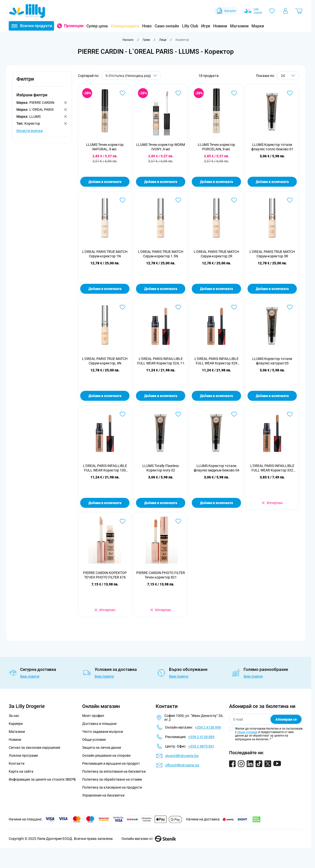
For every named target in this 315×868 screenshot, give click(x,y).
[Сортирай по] (131, 76)
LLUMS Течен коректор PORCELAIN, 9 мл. (216, 147)
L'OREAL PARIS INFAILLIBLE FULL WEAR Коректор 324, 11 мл (161, 361)
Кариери (16, 724)
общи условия (247, 732)
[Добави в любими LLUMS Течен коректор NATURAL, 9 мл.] (123, 93)
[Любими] (272, 11)
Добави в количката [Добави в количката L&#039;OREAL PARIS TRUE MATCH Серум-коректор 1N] (105, 289)
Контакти (17, 763)
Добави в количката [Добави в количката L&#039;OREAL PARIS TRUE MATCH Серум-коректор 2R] (216, 289)
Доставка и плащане (99, 724)
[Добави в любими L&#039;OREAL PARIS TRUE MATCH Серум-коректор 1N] (123, 200)
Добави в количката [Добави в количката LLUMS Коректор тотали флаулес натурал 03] (272, 396)
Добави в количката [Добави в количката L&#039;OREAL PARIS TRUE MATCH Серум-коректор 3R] (272, 289)
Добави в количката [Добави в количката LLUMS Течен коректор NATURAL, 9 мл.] (105, 182)
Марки (258, 26)
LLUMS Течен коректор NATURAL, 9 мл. (105, 147)
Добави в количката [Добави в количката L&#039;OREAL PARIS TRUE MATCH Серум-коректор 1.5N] (161, 289)
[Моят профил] (285, 11)
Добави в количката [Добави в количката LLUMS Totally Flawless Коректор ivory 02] (161, 503)
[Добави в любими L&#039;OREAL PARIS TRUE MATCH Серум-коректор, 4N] (123, 307)
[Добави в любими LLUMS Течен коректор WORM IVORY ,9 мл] (178, 93)
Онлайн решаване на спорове (106, 755)
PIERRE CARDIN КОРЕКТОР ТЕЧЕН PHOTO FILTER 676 (105, 575)
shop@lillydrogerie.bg (182, 756)
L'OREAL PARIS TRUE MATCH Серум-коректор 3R (272, 254)
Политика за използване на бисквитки (114, 771)
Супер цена (97, 26)
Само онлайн (167, 26)
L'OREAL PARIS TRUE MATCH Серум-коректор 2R (216, 254)
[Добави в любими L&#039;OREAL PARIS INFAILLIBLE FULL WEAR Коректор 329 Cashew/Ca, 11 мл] (234, 307)
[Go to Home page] (27, 11)
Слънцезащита (125, 26)
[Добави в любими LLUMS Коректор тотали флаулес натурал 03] (290, 307)
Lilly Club (190, 26)
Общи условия (94, 740)
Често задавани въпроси (103, 732)
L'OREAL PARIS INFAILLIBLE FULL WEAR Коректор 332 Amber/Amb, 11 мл (272, 468)
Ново (147, 26)
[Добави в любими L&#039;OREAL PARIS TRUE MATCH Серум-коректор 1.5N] (178, 200)
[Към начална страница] (128, 40)
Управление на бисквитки (103, 795)
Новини (220, 26)
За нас (14, 716)
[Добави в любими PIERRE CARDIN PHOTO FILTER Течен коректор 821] (178, 521)
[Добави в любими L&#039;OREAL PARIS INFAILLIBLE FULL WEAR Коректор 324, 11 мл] (178, 307)
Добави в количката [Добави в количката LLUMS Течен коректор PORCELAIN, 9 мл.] (216, 182)
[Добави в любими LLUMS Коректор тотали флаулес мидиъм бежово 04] (234, 414)
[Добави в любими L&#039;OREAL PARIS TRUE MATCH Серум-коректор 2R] (234, 200)
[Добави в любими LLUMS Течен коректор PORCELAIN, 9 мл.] (234, 93)
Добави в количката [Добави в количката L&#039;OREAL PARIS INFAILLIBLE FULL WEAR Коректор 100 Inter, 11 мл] (105, 503)
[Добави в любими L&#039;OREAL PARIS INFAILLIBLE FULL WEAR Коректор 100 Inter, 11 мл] (123, 414)
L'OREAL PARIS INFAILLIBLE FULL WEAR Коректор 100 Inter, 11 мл (105, 468)
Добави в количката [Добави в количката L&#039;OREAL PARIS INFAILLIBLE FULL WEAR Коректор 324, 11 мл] (161, 396)
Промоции (74, 26)
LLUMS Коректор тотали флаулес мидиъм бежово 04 (217, 468)
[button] (42, 82)
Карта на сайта (21, 771)
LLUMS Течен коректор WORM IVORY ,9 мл (161, 147)
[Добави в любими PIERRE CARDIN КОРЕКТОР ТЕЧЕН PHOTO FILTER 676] (123, 521)
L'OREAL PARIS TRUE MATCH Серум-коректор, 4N (105, 361)
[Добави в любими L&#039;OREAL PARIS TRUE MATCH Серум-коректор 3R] (290, 200)
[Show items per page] (288, 76)
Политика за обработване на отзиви (112, 779)
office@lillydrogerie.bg (182, 765)
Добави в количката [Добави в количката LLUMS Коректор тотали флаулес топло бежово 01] (272, 182)
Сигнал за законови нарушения (34, 748)
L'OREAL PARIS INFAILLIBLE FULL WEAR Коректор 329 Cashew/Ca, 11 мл (217, 361)
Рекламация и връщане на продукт (111, 763)
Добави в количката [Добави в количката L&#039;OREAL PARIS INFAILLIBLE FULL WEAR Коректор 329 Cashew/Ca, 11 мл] (216, 396)
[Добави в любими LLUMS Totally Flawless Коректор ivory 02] (178, 414)
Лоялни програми (23, 755)
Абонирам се (286, 719)
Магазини (239, 26)
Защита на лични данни (102, 748)
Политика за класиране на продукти (112, 787)
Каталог (226, 11)
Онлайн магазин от (149, 839)
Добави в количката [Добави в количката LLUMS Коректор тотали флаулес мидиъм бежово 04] (216, 503)
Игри (206, 26)
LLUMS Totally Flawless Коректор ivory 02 (161, 468)
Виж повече (30, 676)
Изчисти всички (30, 131)
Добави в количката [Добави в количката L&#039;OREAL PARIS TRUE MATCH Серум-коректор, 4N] (105, 396)
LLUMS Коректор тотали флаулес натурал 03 (272, 361)
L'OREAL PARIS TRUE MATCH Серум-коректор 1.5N (161, 254)
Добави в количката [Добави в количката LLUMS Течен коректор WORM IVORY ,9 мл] (161, 182)
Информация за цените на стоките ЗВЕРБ (42, 779)
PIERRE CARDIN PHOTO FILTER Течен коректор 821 (161, 575)
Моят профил (93, 716)
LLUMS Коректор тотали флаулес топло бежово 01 (272, 147)
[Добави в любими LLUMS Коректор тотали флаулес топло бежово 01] (290, 93)
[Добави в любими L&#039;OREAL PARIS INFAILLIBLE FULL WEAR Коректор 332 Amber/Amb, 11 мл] (290, 414)
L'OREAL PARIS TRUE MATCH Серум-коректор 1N (105, 254)
